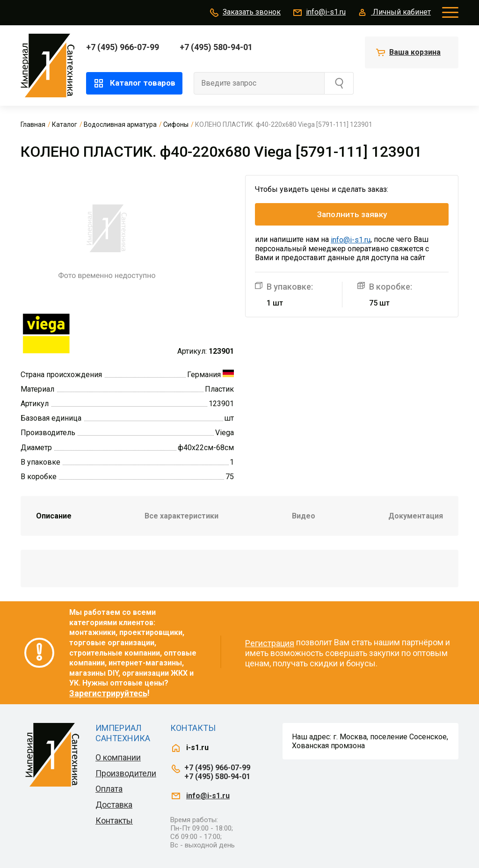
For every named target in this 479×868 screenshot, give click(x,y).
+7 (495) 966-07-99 (123, 47)
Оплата (109, 789)
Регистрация (270, 643)
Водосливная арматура (120, 124)
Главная (33, 124)
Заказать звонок (245, 13)
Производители (126, 773)
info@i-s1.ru (319, 13)
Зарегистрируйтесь (108, 693)
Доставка (114, 805)
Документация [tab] (416, 516)
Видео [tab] (304, 516)
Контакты (114, 821)
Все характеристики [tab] (181, 516)
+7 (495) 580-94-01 (216, 47)
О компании (118, 757)
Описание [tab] (54, 516)
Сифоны (176, 124)
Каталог (65, 124)
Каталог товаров (134, 83)
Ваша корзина (415, 52)
